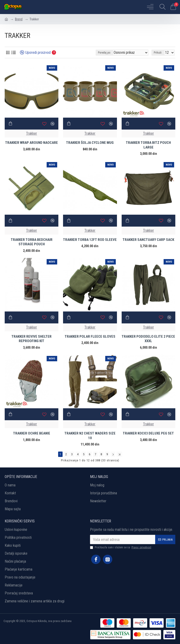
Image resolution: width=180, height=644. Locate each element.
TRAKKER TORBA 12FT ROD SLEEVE (90, 240)
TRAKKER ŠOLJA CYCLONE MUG (90, 143)
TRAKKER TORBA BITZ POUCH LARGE (148, 145)
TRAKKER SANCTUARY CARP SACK (148, 240)
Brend (19, 19)
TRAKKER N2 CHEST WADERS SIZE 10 (90, 436)
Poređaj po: (104, 53)
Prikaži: (158, 53)
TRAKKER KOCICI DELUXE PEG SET (148, 433)
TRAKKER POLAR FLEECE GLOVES (90, 336)
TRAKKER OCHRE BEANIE (32, 433)
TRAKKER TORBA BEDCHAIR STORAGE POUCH (32, 242)
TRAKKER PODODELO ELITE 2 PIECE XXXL (148, 339)
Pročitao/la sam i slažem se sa (121, 547)
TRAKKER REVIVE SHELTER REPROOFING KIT (32, 339)
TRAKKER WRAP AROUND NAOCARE (32, 143)
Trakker (32, 133)
